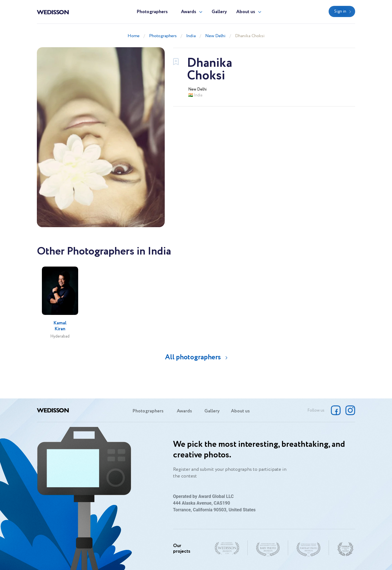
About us (246, 12)
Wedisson (53, 12)
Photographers (152, 12)
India (191, 36)
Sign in (340, 11)
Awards (189, 12)
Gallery (219, 12)
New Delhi (215, 36)
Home (134, 36)
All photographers (193, 357)
